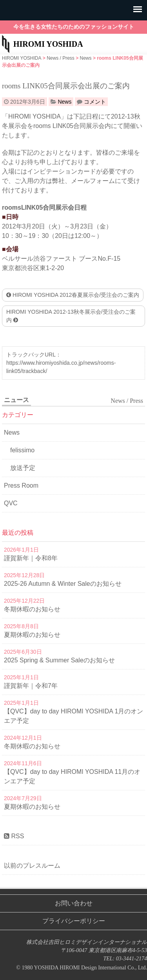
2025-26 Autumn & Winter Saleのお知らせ (63, 584)
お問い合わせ (74, 903)
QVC (11, 503)
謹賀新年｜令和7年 (31, 686)
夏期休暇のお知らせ (32, 635)
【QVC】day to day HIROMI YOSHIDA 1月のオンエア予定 (73, 716)
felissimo (22, 450)
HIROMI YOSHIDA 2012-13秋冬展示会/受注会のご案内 (71, 316)
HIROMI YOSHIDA (48, 44)
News (64, 102)
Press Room (21, 485)
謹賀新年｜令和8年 (31, 558)
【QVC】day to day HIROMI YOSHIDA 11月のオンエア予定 (72, 776)
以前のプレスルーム (32, 866)
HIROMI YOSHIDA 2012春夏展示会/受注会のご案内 (73, 295)
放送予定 (23, 468)
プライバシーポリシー (74, 921)
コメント (95, 102)
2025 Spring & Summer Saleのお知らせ (59, 660)
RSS (14, 836)
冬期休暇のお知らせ (32, 609)
